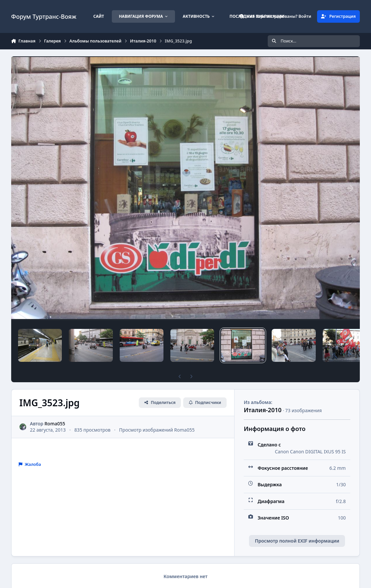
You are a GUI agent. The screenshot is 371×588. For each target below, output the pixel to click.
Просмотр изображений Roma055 (157, 430)
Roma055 (55, 424)
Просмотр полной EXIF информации (297, 541)
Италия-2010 (263, 410)
